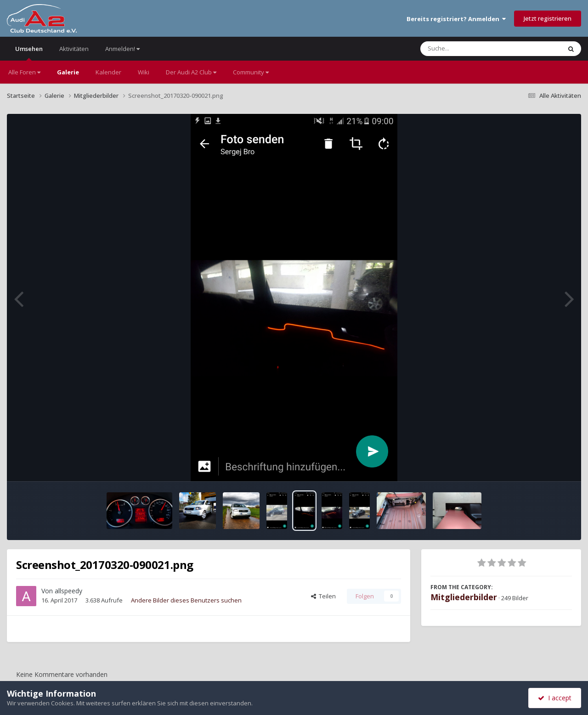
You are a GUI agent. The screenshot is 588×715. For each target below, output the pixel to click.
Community (251, 72)
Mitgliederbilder (464, 597)
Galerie (68, 72)
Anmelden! (122, 49)
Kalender (108, 72)
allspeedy (68, 591)
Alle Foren (24, 72)
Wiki (144, 72)
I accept (555, 698)
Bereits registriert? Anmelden (456, 19)
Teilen (323, 596)
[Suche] (472, 49)
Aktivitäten (74, 49)
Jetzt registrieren (548, 18)
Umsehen (29, 53)
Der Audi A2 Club (191, 72)
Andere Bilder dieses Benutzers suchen (186, 600)
